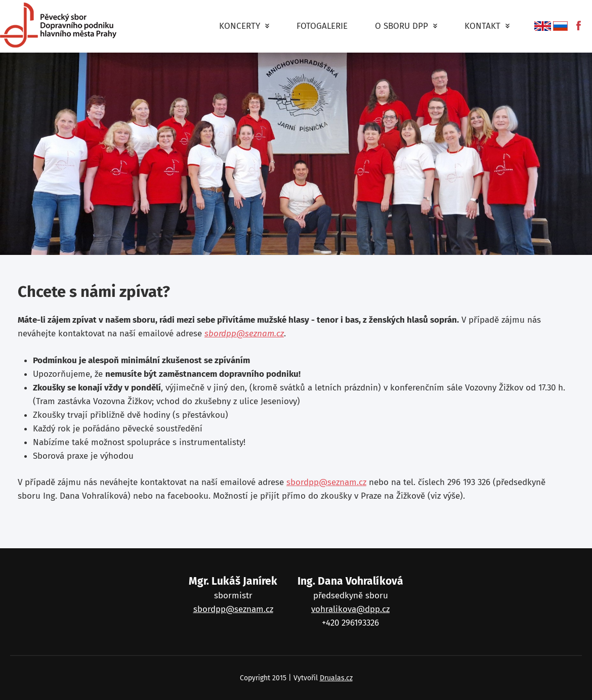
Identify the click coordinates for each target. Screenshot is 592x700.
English (543, 26)
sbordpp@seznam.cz (244, 334)
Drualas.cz (336, 678)
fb (575, 26)
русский (560, 26)
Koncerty (244, 29)
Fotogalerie (322, 26)
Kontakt (487, 29)
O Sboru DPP (406, 29)
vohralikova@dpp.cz (350, 609)
